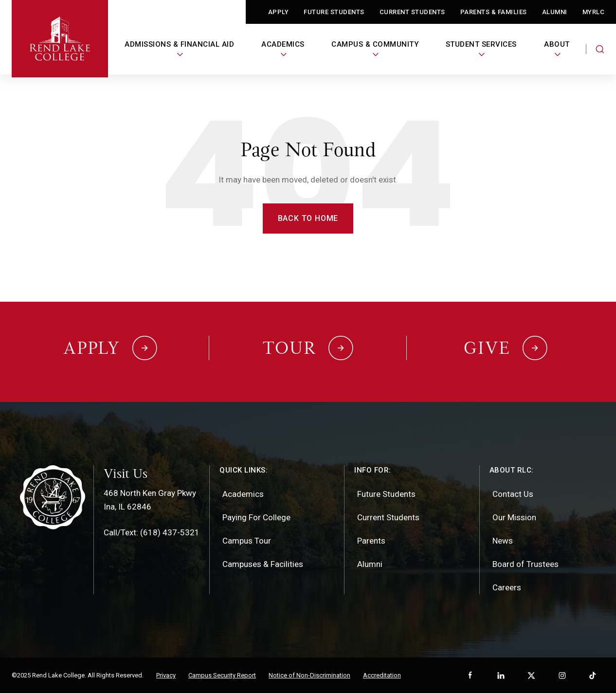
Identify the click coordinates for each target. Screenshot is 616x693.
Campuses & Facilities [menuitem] (263, 564)
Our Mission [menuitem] (514, 517)
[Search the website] (600, 49)
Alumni (555, 12)
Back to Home (308, 218)
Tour (290, 348)
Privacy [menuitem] (166, 675)
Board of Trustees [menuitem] (525, 564)
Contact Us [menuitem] (513, 494)
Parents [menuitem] (371, 541)
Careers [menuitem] (507, 587)
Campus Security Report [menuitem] (222, 675)
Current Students (412, 12)
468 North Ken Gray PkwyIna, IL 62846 (150, 500)
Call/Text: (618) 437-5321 (152, 532)
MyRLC (594, 12)
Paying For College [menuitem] (256, 517)
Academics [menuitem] (243, 494)
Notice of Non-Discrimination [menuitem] (309, 675)
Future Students (334, 12)
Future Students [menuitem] (386, 494)
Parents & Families (494, 12)
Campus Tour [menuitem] (247, 541)
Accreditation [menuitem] (382, 675)
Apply (279, 12)
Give (487, 348)
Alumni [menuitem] (370, 564)
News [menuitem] (503, 541)
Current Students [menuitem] (388, 517)
